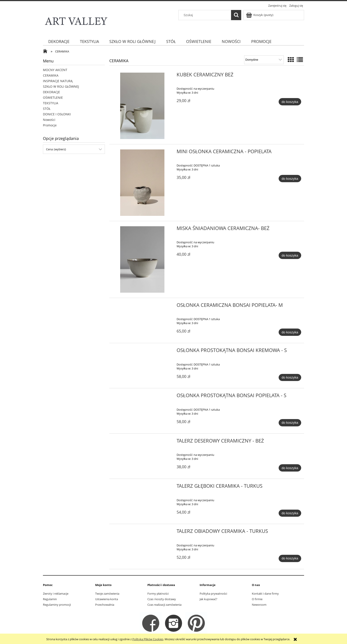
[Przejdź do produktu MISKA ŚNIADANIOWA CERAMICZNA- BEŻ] (142, 259)
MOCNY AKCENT (55, 70)
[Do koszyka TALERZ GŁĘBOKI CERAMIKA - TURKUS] (290, 513)
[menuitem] (59, 42)
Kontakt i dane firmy (265, 594)
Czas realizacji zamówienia (164, 605)
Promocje (50, 125)
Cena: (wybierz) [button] (56, 149)
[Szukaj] (236, 15)
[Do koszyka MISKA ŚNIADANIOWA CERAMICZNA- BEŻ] (290, 255)
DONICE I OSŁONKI (57, 114)
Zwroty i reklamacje (56, 594)
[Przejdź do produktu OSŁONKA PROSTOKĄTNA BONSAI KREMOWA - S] (142, 352)
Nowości (49, 120)
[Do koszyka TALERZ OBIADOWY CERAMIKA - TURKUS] (290, 558)
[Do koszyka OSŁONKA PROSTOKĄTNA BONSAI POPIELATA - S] (290, 423)
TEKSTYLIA (51, 103)
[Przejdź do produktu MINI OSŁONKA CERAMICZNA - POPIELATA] (142, 183)
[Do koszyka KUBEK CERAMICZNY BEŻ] (290, 102)
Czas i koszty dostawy (162, 599)
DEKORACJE (51, 92)
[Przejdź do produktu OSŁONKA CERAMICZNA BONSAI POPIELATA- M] (142, 306)
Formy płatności (158, 594)
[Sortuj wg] (264, 60)
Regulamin (50, 599)
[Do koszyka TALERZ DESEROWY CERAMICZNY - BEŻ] (290, 468)
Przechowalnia (105, 605)
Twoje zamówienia (107, 594)
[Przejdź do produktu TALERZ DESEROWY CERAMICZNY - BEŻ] (142, 442)
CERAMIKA (51, 75)
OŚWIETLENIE (53, 98)
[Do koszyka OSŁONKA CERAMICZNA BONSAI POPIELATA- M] (290, 332)
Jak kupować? (208, 599)
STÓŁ (47, 109)
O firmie (257, 599)
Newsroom (259, 605)
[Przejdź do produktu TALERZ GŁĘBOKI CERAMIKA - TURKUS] (142, 487)
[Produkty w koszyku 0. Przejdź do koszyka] (260, 15)
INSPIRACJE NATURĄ (58, 81)
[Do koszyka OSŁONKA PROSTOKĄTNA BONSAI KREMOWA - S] (290, 378)
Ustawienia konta (107, 599)
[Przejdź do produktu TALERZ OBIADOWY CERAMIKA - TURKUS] (142, 532)
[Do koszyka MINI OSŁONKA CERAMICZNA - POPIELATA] (290, 179)
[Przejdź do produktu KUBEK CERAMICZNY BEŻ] (142, 106)
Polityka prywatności (213, 594)
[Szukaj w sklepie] (206, 15)
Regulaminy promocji (57, 605)
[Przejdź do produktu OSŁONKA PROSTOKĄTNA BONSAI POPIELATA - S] (142, 397)
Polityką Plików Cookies (148, 639)
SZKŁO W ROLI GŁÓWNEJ (61, 86)
